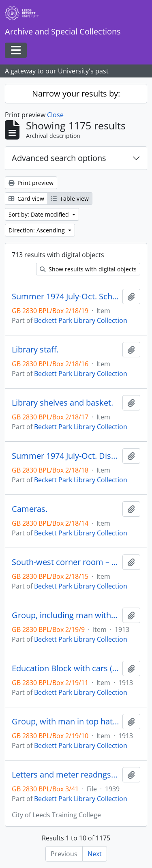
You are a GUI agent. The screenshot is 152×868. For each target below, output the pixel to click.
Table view (70, 199)
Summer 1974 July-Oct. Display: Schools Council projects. (65, 456)
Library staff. (35, 350)
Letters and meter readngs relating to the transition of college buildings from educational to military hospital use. (65, 775)
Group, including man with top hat (65, 615)
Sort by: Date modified (40, 214)
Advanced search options (59, 158)
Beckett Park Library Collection (81, 320)
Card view (26, 199)
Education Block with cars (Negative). (65, 668)
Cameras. (30, 509)
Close (55, 115)
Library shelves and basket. (62, 403)
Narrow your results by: (76, 93)
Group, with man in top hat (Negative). (65, 722)
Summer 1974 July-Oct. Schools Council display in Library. (65, 296)
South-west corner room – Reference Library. (65, 562)
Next (95, 854)
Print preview (31, 183)
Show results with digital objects (88, 269)
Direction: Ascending (37, 230)
